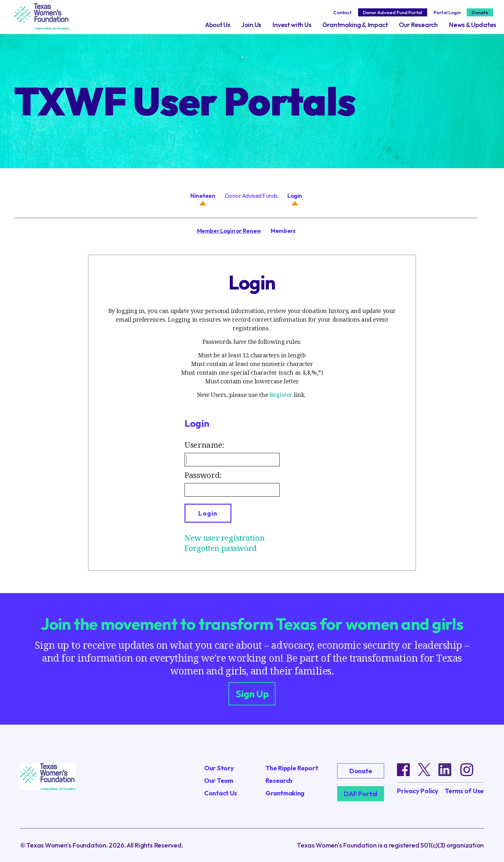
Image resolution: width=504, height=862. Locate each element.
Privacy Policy (418, 791)
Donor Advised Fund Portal (393, 12)
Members (283, 231)
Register (281, 395)
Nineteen (203, 196)
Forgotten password (221, 548)
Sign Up (252, 694)
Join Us (251, 25)
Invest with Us (292, 25)
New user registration (225, 538)
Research (279, 780)
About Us (218, 25)
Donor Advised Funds (251, 196)
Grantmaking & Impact (355, 25)
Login (295, 196)
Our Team (219, 780)
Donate (480, 12)
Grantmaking (285, 793)
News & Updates (473, 25)
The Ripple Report (292, 768)
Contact (342, 12)
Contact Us (221, 793)
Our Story (219, 768)
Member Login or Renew (229, 231)
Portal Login (447, 12)
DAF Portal (361, 794)
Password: (203, 475)
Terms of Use (464, 791)
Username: (204, 445)
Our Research (418, 25)
